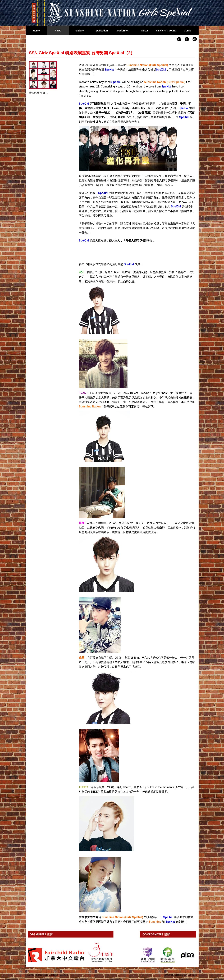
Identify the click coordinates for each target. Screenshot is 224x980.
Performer (123, 31)
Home (36, 31)
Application (101, 31)
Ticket (144, 31)
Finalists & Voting (166, 31)
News (58, 31)
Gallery (79, 31)
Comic (188, 31)
